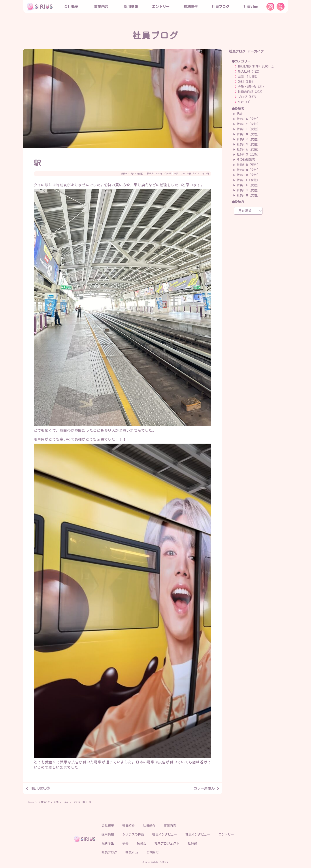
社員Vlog (251, 7)
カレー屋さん (204, 788)
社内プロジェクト (167, 844)
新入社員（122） (249, 72)
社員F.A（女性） (248, 180)
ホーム (31, 802)
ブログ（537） (248, 97)
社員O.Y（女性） (248, 124)
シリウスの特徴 (133, 834)
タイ (195, 173)
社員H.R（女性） (248, 175)
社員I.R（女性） (248, 139)
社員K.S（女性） (248, 190)
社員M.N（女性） (248, 170)
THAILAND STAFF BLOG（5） (257, 66)
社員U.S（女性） (137, 173)
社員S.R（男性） (248, 165)
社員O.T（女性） (248, 129)
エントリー (161, 7)
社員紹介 (149, 826)
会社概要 (108, 826)
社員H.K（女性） (248, 185)
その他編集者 (246, 160)
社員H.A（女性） (248, 149)
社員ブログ (221, 7)
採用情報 (108, 834)
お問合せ (153, 852)
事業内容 (101, 7)
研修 (125, 844)
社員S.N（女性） (248, 134)
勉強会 (141, 844)
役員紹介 (128, 826)
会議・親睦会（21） (252, 87)
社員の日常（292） (251, 92)
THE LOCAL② (40, 788)
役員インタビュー (165, 834)
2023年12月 (204, 173)
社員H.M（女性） (248, 195)
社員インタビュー (198, 834)
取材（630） (246, 82)
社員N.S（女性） (248, 154)
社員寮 (192, 844)
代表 (240, 114)
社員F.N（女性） (248, 144)
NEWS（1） (245, 102)
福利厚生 (108, 844)
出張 (189, 173)
